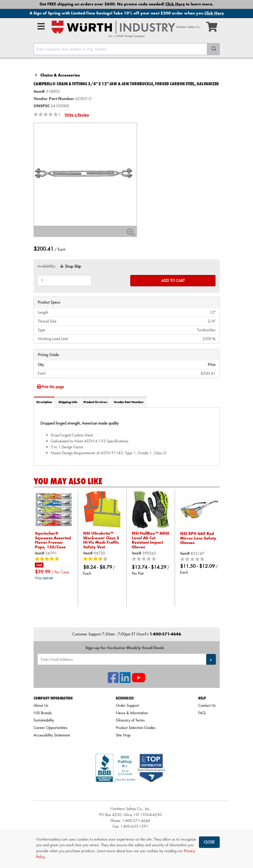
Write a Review (77, 115)
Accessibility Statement (52, 735)
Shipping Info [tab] (68, 402)
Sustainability (44, 720)
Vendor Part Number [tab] (129, 402)
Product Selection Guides (136, 728)
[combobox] (127, 49)
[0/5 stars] (151, 559)
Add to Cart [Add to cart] (173, 281)
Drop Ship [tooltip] (73, 266)
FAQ (202, 713)
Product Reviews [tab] (95, 402)
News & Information (132, 713)
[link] (131, 791)
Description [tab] (44, 402)
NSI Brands (43, 713)
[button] (211, 659)
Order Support (127, 705)
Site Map (123, 735)
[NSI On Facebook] (113, 681)
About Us (41, 705)
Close (209, 842)
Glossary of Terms (130, 720)
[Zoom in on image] (85, 174)
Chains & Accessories (60, 75)
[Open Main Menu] (41, 26)
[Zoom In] (131, 234)
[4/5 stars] (102, 559)
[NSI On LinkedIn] (125, 681)
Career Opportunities (51, 728)
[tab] (127, 436)
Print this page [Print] (50, 387)
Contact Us (207, 705)
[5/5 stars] (54, 559)
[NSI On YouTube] (139, 681)
